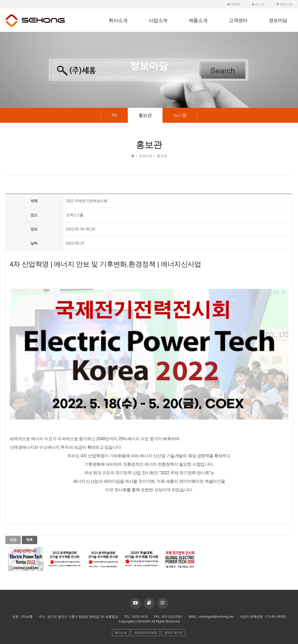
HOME (233, 4)
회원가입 (285, 4)
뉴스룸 (180, 115)
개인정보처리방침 (145, 632)
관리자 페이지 (173, 632)
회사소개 (118, 20)
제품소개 (198, 20)
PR (114, 115)
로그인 (258, 4)
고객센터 (238, 20)
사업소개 (158, 20)
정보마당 (278, 20)
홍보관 (145, 115)
